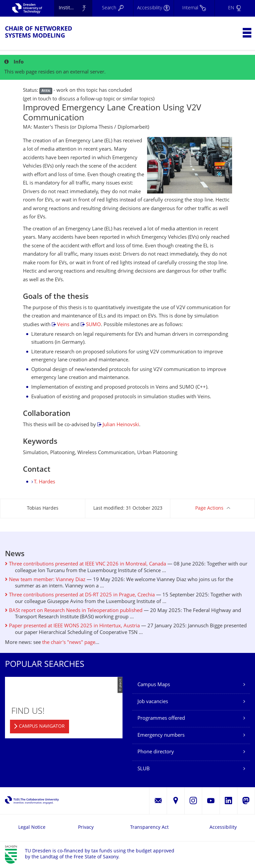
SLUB (144, 769)
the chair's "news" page (69, 643)
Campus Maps (154, 685)
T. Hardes (44, 482)
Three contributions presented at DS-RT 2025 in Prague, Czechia (80, 595)
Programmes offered (161, 719)
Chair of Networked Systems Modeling (39, 33)
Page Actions (209, 508)
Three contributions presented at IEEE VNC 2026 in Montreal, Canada (85, 564)
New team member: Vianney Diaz (45, 580)
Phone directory (156, 752)
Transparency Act (149, 828)
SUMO (93, 325)
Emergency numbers (161, 736)
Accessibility (223, 828)
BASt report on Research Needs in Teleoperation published (74, 611)
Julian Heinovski (121, 425)
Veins (63, 325)
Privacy (86, 828)
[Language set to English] (235, 8)
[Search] (113, 8)
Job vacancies (153, 702)
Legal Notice (32, 828)
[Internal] (194, 8)
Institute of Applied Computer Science (76, 8)
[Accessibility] (153, 8)
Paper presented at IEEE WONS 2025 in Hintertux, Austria (72, 626)
